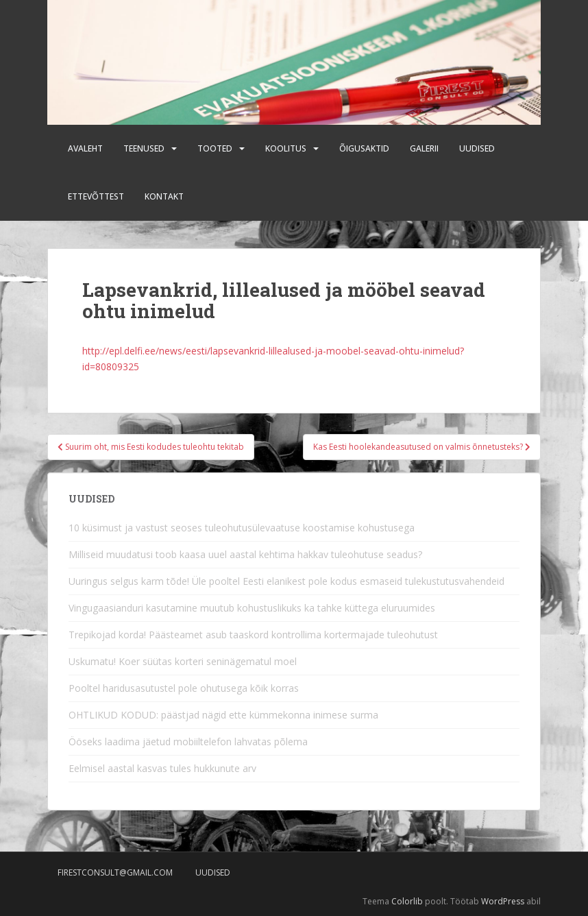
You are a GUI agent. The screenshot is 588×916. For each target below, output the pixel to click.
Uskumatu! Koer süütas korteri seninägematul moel (183, 661)
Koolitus (286, 148)
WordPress (503, 901)
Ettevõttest (96, 196)
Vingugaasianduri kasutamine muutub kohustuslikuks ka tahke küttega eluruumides (252, 608)
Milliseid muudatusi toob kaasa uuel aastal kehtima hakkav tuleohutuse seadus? (245, 554)
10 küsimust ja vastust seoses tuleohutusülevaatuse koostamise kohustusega (242, 528)
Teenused (144, 148)
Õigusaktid (364, 148)
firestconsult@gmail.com (115, 872)
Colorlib (407, 901)
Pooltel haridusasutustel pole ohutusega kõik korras (184, 688)
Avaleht (85, 148)
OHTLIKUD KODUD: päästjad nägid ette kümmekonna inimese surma (223, 715)
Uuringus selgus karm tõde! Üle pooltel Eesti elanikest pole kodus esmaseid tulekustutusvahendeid (286, 581)
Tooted (215, 148)
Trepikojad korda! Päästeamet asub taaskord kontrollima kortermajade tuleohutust (253, 635)
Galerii (424, 148)
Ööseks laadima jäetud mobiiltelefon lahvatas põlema (188, 742)
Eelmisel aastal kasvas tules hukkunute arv (162, 768)
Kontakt (164, 196)
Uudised (477, 148)
